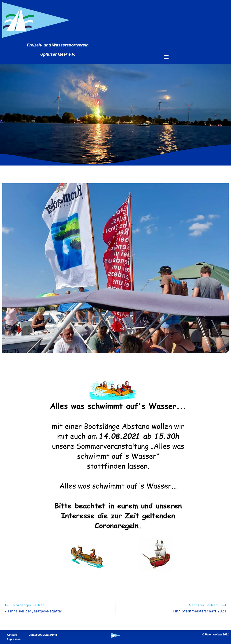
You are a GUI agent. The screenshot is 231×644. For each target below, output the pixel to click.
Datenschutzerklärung (43, 635)
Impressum (14, 639)
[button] (166, 57)
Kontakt (12, 635)
